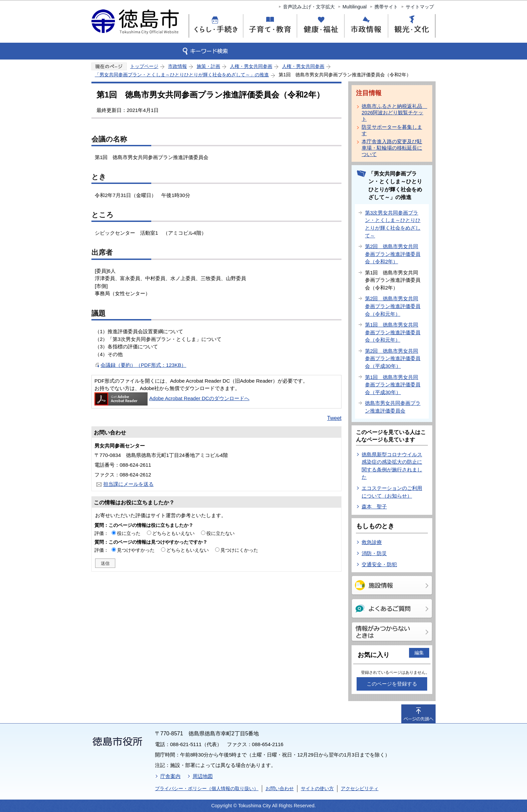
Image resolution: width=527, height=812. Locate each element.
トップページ (144, 66)
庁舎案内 (170, 776)
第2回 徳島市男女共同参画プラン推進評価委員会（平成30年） (393, 358)
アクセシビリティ (360, 788)
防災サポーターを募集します (392, 130)
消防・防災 (374, 553)
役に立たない (220, 533)
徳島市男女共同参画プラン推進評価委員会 (393, 407)
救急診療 (372, 542)
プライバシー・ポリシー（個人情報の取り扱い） (207, 788)
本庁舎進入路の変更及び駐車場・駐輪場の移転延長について (392, 148)
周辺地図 (203, 776)
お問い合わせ (280, 788)
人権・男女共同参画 (251, 66)
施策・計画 (208, 66)
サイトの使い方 (317, 788)
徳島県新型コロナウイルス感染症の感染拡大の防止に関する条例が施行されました (392, 466)
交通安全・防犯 (379, 564)
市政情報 (177, 66)
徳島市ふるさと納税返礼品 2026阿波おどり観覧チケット (393, 112)
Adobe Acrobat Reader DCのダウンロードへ (172, 398)
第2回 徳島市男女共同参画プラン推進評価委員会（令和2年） (393, 254)
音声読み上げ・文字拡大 (309, 7)
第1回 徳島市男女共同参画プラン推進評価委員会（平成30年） (393, 385)
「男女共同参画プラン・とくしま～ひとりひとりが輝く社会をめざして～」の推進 (182, 75)
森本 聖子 (374, 507)
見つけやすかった (136, 550)
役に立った (129, 533)
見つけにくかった (239, 550)
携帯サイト (386, 7)
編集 (419, 653)
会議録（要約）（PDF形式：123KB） (143, 365)
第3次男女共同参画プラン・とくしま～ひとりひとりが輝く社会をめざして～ (393, 224)
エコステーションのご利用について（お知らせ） (392, 492)
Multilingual (355, 7)
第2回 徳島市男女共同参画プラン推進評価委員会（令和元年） (393, 306)
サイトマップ (420, 7)
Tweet (334, 418)
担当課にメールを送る (128, 484)
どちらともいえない (173, 533)
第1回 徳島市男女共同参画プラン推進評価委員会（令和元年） (393, 332)
